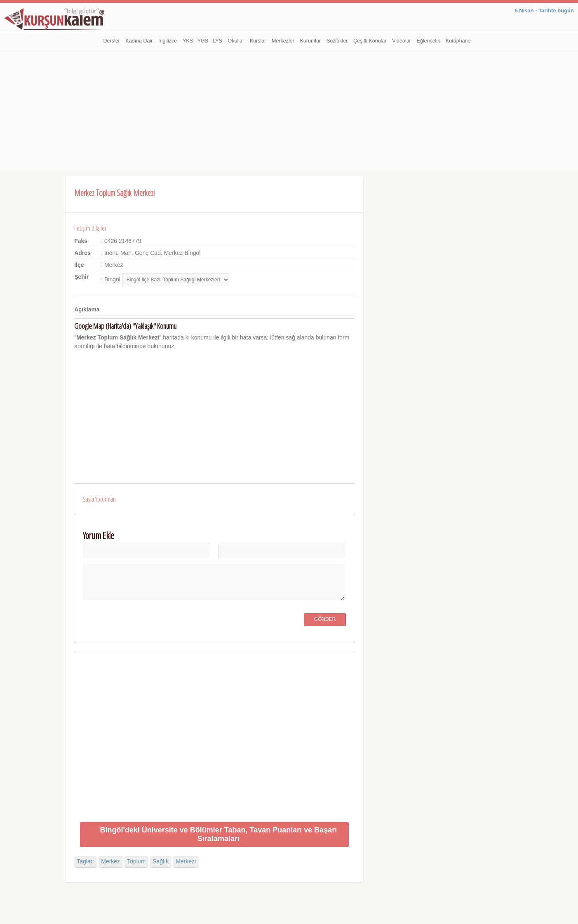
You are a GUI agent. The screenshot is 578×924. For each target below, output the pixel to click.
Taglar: (85, 861)
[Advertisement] (289, 112)
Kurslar (258, 41)
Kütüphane (458, 41)
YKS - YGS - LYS (202, 41)
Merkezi (186, 861)
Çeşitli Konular (370, 41)
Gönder (325, 619)
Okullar (236, 41)
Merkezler (283, 41)
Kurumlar (311, 41)
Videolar (402, 41)
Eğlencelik (428, 41)
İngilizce (168, 41)
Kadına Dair (139, 41)
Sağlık (161, 861)
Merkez (110, 861)
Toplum (136, 861)
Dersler (112, 41)
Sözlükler (337, 41)
